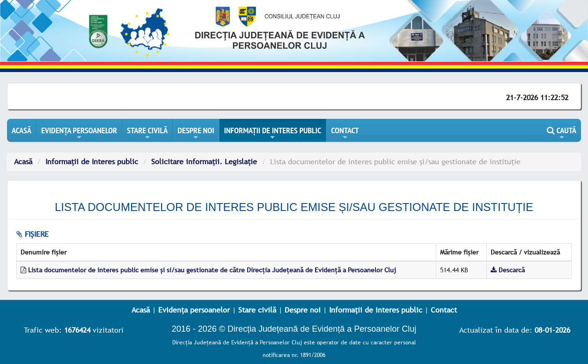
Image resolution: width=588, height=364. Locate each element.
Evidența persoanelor (194, 310)
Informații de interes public (376, 310)
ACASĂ (22, 130)
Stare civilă (257, 310)
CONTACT (345, 133)
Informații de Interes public (92, 161)
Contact (444, 310)
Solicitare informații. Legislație (204, 161)
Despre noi (303, 310)
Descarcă (508, 270)
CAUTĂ (562, 133)
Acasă (23, 161)
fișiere (33, 234)
